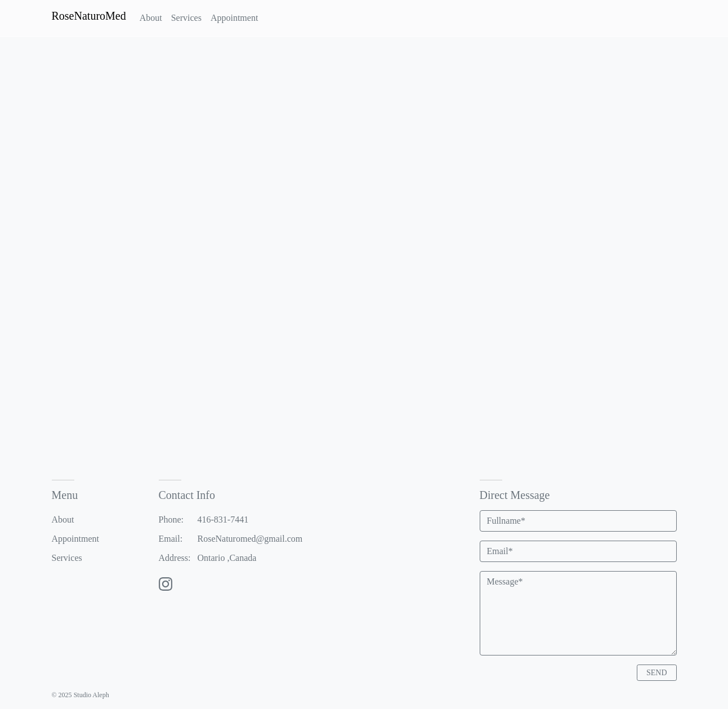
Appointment (75, 539)
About (63, 520)
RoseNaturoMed (89, 16)
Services (67, 558)
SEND (657, 673)
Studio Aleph (91, 695)
